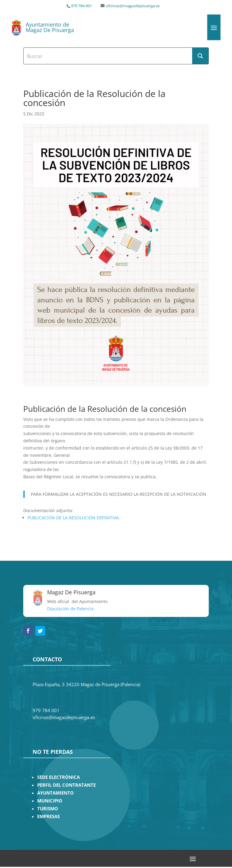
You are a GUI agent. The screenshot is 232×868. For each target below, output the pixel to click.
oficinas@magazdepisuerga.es (133, 6)
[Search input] (108, 56)
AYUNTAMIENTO (55, 793)
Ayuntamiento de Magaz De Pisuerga (50, 27)
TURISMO (48, 809)
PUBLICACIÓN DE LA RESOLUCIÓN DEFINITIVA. (74, 518)
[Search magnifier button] (200, 56)
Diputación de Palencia (70, 609)
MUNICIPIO (50, 801)
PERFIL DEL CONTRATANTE (66, 785)
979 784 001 (81, 6)
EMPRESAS (48, 816)
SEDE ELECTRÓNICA (58, 777)
